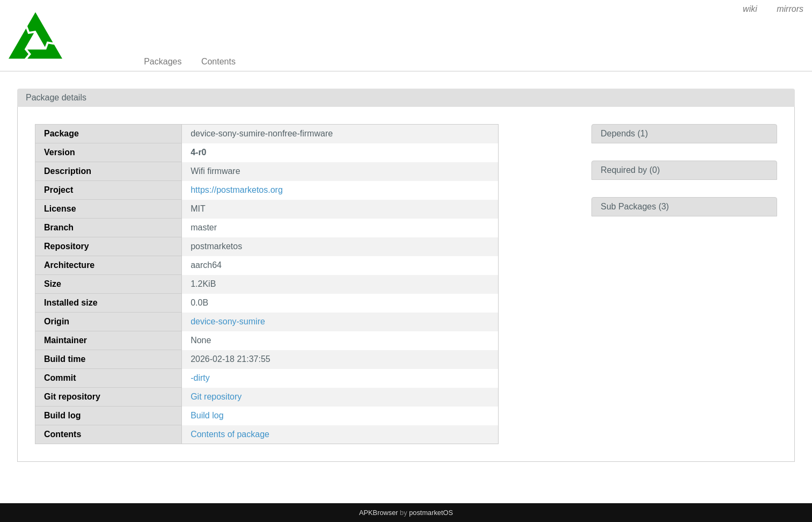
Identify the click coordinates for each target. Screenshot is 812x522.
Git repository (216, 397)
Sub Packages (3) (635, 206)
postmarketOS (431, 513)
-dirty (200, 378)
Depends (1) (624, 133)
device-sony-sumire (228, 321)
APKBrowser (379, 513)
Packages (163, 61)
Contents (218, 61)
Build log (207, 415)
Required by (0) (630, 170)
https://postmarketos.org (237, 190)
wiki (750, 9)
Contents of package (230, 434)
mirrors (790, 9)
